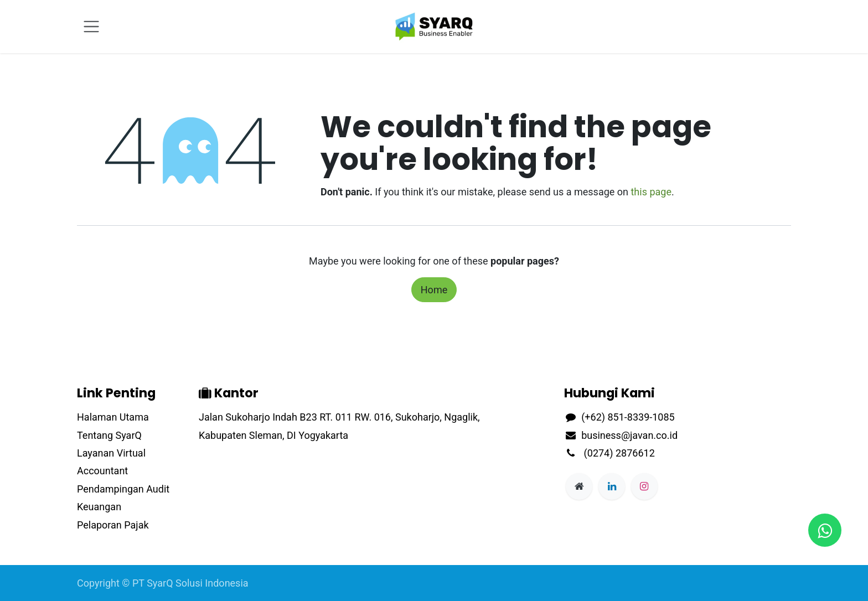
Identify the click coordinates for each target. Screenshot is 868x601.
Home (434, 290)
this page (651, 192)
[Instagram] (644, 486)
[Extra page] (579, 486)
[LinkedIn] (612, 486)
